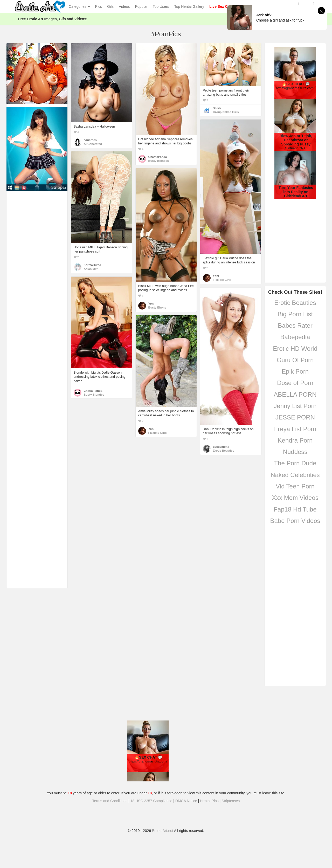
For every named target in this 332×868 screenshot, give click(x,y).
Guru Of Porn (295, 360)
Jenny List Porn (295, 406)
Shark (217, 108)
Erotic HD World (295, 349)
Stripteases (231, 801)
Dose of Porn (295, 383)
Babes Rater (295, 325)
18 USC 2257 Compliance (151, 801)
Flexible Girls (222, 280)
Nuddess (295, 452)
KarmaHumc (92, 265)
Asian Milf (91, 269)
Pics (99, 6)
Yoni (216, 276)
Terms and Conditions (110, 801)
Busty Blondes (159, 161)
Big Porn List (295, 314)
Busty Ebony (157, 307)
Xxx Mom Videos (295, 498)
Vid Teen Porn (295, 486)
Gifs (110, 6)
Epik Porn (295, 371)
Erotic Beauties (295, 303)
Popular (141, 6)
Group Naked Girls (226, 112)
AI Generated (93, 144)
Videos (124, 6)
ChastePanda (158, 157)
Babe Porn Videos (295, 521)
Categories (79, 6)
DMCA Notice (186, 801)
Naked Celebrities (295, 475)
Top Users (161, 6)
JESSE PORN (295, 417)
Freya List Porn (295, 429)
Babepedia (295, 337)
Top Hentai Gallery (189, 6)
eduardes (90, 140)
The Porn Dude (295, 463)
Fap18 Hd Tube (295, 509)
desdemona (221, 447)
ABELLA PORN (295, 394)
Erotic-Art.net (163, 831)
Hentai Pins (209, 801)
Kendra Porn (295, 440)
